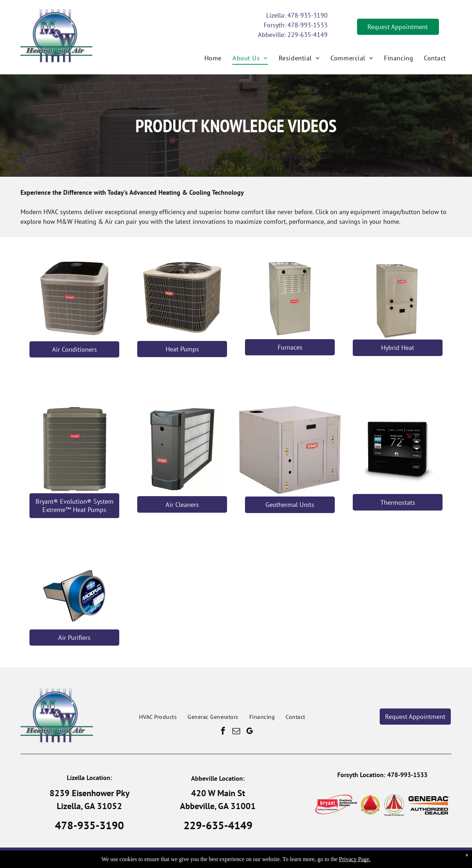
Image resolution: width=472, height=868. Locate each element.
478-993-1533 (307, 25)
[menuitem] (213, 58)
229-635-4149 (307, 35)
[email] (236, 732)
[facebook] (223, 732)
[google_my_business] (249, 732)
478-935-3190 (307, 15)
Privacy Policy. (280, 858)
